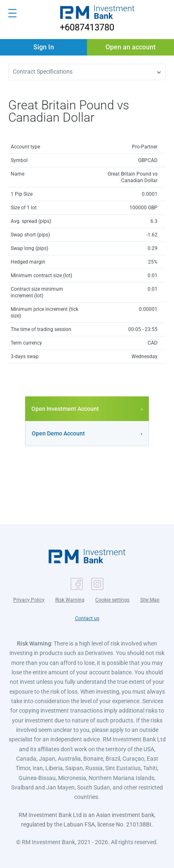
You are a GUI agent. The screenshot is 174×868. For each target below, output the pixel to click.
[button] (97, 13)
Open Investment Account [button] (65, 409)
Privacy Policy (29, 600)
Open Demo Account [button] (58, 433)
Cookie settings (112, 600)
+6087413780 (87, 27)
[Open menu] (12, 13)
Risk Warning (70, 600)
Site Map (150, 600)
